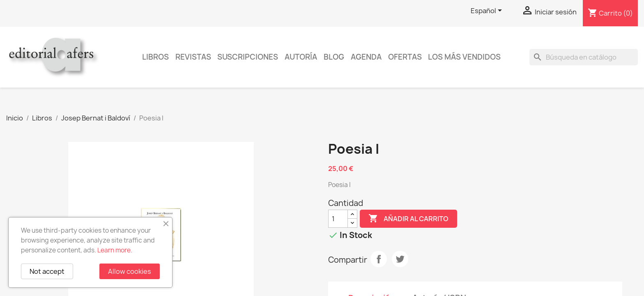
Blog (334, 57)
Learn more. (115, 250)
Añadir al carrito (408, 219)
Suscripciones (248, 57)
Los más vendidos (464, 57)
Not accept (47, 271)
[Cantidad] (338, 219)
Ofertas (405, 57)
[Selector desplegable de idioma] (488, 11)
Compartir (379, 259)
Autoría (301, 57)
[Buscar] (584, 57)
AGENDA (366, 57)
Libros (155, 57)
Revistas (193, 57)
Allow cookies (130, 271)
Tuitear (400, 259)
